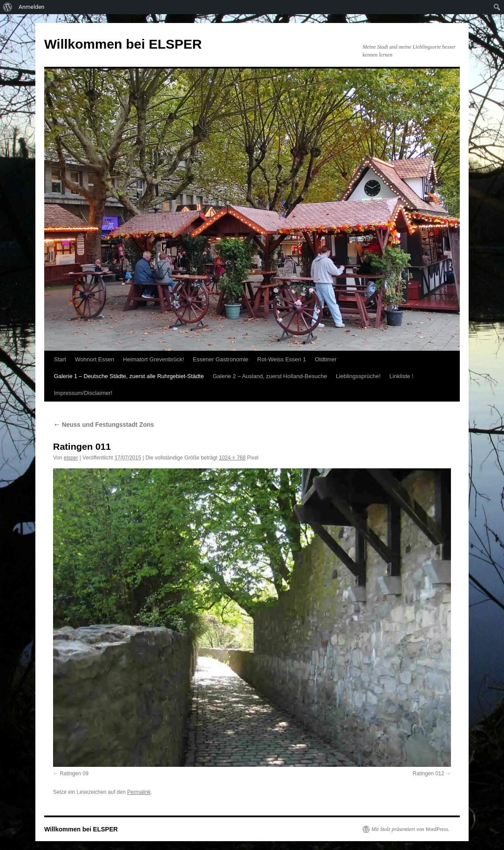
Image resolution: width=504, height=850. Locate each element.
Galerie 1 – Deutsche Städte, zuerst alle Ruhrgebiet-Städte (129, 376)
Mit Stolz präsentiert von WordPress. (410, 829)
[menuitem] (8, 7)
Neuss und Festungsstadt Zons (103, 425)
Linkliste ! (401, 376)
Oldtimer (326, 359)
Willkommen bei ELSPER (123, 44)
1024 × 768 (232, 458)
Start (60, 359)
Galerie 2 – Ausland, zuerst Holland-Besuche (270, 376)
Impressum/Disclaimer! (83, 393)
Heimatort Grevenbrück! (153, 359)
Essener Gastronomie (221, 359)
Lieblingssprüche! (358, 376)
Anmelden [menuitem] (32, 7)
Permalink (139, 792)
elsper (71, 458)
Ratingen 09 (74, 773)
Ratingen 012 (428, 773)
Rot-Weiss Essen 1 (282, 359)
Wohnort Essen (94, 359)
